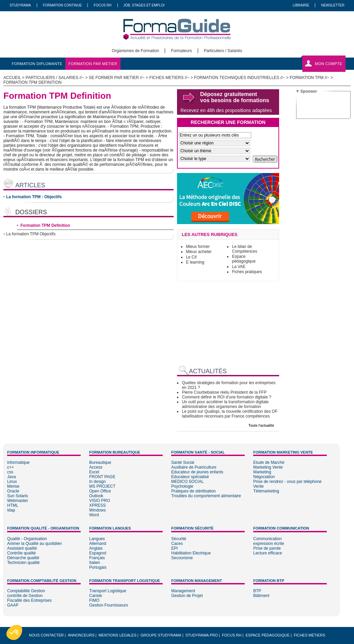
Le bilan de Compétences (244, 249)
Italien (95, 563)
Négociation (264, 477)
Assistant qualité (22, 548)
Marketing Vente (268, 467)
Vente (259, 486)
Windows (98, 510)
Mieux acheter (199, 252)
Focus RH (102, 5)
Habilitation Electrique (191, 553)
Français (97, 558)
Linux (12, 482)
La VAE (239, 267)
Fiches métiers (309, 635)
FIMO (94, 600)
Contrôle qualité (21, 553)
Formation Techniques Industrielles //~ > (242, 78)
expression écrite (269, 544)
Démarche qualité (23, 558)
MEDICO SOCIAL (187, 482)
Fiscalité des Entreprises (29, 600)
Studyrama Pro (202, 635)
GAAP (13, 605)
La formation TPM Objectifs (31, 234)
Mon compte (328, 64)
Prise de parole (267, 548)
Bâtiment (261, 596)
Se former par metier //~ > (119, 78)
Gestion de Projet (187, 596)
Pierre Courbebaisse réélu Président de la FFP (224, 392)
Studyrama (20, 5)
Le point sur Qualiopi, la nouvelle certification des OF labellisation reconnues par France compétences (230, 414)
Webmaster (18, 501)
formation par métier (93, 64)
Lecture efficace (268, 553)
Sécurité (179, 539)
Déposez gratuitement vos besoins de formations (235, 97)
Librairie (301, 5)
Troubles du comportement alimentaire (206, 496)
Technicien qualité (23, 563)
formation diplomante (37, 64)
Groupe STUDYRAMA (161, 635)
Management (183, 591)
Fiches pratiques (247, 272)
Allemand (98, 544)
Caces (177, 544)
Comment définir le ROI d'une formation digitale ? (226, 397)
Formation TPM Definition (45, 225)
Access (96, 467)
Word (94, 515)
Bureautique (100, 462)
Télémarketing (266, 491)
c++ (11, 467)
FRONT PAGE (102, 477)
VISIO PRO (100, 501)
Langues (97, 539)
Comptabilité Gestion (26, 591)
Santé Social (183, 462)
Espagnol (98, 553)
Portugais (98, 567)
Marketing (262, 472)
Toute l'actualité (261, 426)
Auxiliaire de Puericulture (194, 467)
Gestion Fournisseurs (109, 605)
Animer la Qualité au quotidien (35, 544)
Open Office (100, 491)
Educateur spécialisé (190, 477)
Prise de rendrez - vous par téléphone (287, 482)
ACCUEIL (12, 78)
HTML (13, 505)
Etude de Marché (269, 462)
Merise (13, 486)
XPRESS (98, 505)
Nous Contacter (46, 635)
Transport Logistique (108, 591)
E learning (195, 262)
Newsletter (333, 5)
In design (98, 482)
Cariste (96, 596)
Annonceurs (81, 635)
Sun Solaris (18, 496)
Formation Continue (62, 5)
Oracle (13, 491)
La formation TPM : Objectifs (34, 197)
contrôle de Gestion (25, 596)
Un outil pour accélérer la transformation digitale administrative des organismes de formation (225, 404)
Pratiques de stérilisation (194, 491)
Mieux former (198, 247)
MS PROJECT (102, 486)
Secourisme (182, 558)
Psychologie (182, 486)
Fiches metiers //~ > (172, 78)
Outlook (96, 496)
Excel (94, 472)
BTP (257, 591)
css (10, 472)
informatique (18, 462)
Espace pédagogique (244, 259)
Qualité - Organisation (27, 539)
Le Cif (191, 257)
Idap (11, 510)
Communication (267, 539)
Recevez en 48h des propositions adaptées (226, 110)
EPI (174, 548)
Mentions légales (118, 635)
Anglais (96, 548)
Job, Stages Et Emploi (144, 5)
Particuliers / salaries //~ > (57, 78)
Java (11, 477)
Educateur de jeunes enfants (197, 472)
